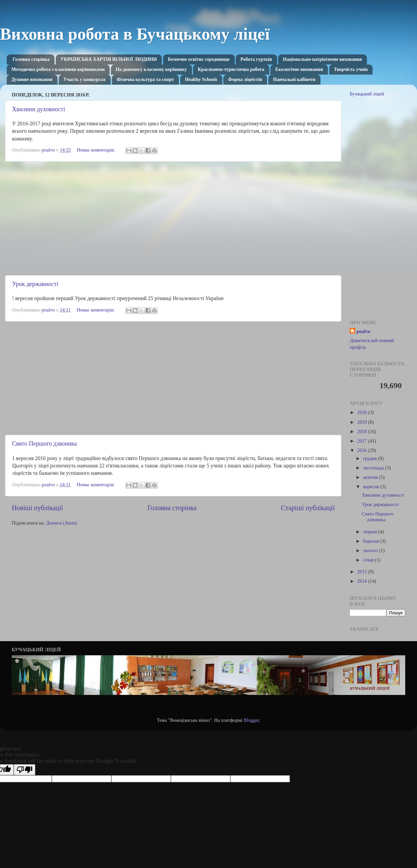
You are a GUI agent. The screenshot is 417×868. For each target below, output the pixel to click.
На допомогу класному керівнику (151, 69)
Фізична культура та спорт (145, 79)
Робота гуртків (256, 59)
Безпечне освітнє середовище (199, 59)
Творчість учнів (351, 69)
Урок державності (35, 284)
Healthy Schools (201, 79)
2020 (363, 412)
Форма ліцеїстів (245, 79)
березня (372, 541)
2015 (363, 572)
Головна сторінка (31, 59)
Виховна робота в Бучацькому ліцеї (135, 34)
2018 (363, 431)
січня (369, 560)
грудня (371, 458)
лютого (371, 550)
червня (371, 532)
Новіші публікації (37, 508)
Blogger (252, 720)
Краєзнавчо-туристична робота (231, 69)
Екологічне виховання (299, 69)
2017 (363, 441)
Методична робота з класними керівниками (58, 69)
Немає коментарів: (97, 150)
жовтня (371, 477)
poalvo (363, 331)
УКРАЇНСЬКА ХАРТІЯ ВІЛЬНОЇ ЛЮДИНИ (109, 59)
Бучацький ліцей (367, 94)
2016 (363, 450)
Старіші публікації (308, 508)
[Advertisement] (173, 218)
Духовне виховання (32, 79)
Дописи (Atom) (62, 523)
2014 (363, 581)
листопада (374, 468)
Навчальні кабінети (294, 79)
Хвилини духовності (39, 109)
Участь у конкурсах (85, 79)
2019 (363, 422)
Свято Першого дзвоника (45, 444)
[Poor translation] (25, 770)
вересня (372, 487)
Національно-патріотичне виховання (322, 59)
